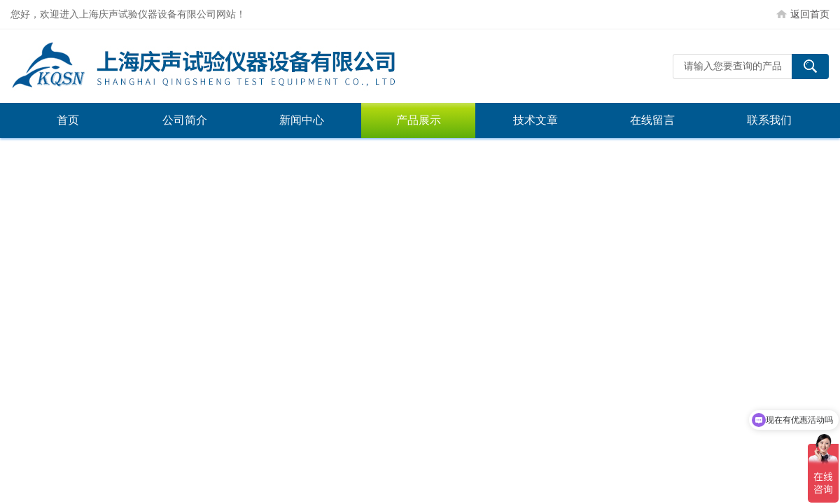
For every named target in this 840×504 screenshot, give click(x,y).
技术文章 (535, 120)
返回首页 (810, 14)
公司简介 (185, 120)
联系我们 (769, 120)
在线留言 (652, 120)
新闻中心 (302, 120)
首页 (68, 120)
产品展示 (419, 120)
